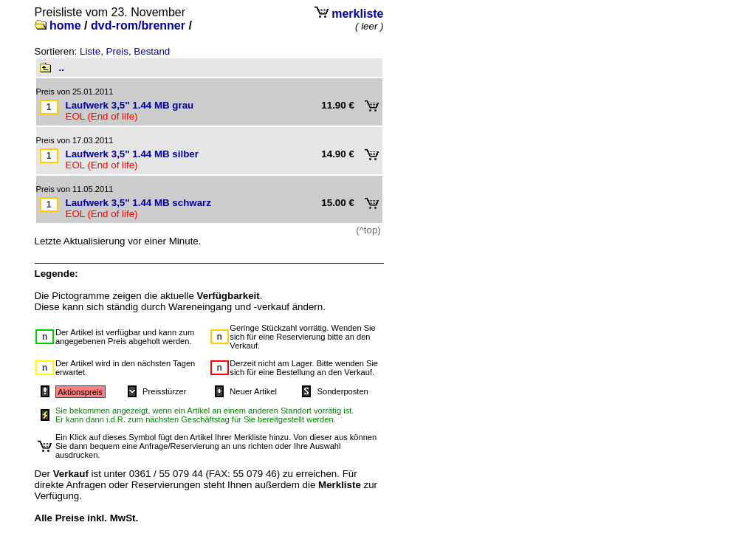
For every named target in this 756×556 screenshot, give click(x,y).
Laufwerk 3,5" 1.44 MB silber (132, 154)
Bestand (152, 51)
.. (62, 68)
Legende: (56, 274)
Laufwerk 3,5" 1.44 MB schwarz (138, 203)
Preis (117, 51)
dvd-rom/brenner (138, 25)
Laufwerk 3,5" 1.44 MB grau (130, 105)
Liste (90, 51)
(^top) (368, 230)
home (65, 25)
